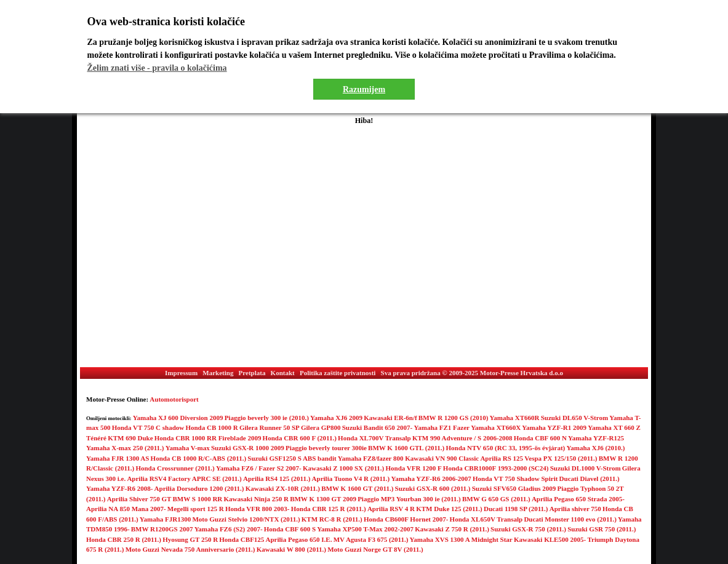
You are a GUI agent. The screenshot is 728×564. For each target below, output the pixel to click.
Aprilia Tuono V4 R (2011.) (351, 479)
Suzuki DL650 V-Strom (574, 418)
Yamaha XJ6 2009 (336, 418)
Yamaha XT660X (496, 427)
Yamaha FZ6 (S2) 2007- (229, 529)
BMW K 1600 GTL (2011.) (406, 448)
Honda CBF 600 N (540, 438)
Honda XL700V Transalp (374, 438)
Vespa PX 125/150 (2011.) (561, 458)
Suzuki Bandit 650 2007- (378, 427)
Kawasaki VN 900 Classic (442, 458)
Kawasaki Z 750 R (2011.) (452, 529)
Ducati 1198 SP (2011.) (516, 509)
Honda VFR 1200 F (413, 468)
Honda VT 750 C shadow (148, 427)
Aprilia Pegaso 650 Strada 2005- (578, 499)
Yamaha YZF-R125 (596, 438)
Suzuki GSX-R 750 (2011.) (528, 529)
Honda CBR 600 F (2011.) (300, 438)
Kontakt (283, 373)
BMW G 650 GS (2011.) (496, 499)
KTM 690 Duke (130, 438)
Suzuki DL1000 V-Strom (586, 468)
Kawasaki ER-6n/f (390, 418)
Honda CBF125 (242, 539)
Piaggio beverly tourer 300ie (326, 448)
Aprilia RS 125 (502, 458)
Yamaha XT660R (515, 418)
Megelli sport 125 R (196, 509)
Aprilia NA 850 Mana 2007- (126, 509)
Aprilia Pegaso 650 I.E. (299, 539)
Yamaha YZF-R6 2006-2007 (431, 479)
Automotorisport (174, 399)
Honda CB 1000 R (211, 427)
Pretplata (252, 373)
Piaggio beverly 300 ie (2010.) (267, 418)
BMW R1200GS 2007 (162, 529)
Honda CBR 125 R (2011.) (329, 509)
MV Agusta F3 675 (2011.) (371, 539)
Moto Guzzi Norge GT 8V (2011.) (375, 549)
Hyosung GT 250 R (190, 539)
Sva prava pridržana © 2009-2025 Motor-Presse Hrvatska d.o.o (472, 373)
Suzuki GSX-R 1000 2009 (248, 448)
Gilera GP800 (321, 427)
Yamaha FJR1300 (165, 519)
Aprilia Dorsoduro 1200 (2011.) (199, 488)
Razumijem (364, 89)
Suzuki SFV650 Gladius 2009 (514, 488)
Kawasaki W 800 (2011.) (291, 549)
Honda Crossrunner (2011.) (175, 468)
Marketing (218, 373)
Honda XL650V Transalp (486, 519)
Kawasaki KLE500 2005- (550, 539)
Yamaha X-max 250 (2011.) (125, 448)
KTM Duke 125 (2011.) (449, 509)
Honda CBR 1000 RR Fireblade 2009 (208, 438)
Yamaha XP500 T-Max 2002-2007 (365, 529)
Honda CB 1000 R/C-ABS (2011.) (199, 458)
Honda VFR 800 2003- (258, 509)
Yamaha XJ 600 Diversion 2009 (178, 418)
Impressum (181, 373)
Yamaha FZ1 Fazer (442, 427)
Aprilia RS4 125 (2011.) (277, 479)
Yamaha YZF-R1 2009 (554, 427)
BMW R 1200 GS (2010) (453, 418)
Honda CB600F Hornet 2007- (406, 519)
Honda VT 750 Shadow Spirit (515, 479)
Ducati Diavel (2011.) (590, 479)
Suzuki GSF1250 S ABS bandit (292, 458)
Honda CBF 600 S (290, 529)
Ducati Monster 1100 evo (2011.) (570, 519)
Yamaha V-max (188, 448)
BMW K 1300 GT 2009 (323, 499)
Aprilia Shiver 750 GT (139, 499)
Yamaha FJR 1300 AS (118, 458)
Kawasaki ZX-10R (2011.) (283, 488)
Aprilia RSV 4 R (391, 509)
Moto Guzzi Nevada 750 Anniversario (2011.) (190, 549)
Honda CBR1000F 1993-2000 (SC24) (496, 468)
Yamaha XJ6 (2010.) (596, 448)
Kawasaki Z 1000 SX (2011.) (343, 468)
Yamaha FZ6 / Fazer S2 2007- (259, 468)
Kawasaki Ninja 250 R (256, 499)
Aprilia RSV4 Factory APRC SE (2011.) (184, 479)
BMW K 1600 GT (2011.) (357, 488)
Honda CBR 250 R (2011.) (124, 539)
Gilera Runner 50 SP (270, 427)
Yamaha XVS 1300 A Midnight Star (461, 539)
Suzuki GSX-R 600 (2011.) (433, 488)
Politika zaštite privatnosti (338, 373)
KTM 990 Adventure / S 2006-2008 (462, 438)
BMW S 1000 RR (198, 499)
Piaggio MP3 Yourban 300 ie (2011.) (409, 499)
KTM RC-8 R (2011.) (332, 519)
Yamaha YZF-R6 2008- (119, 488)
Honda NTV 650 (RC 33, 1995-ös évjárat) (505, 448)
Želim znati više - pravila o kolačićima (157, 68)
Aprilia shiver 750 (575, 509)
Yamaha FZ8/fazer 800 (371, 458)
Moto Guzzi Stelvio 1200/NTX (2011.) (246, 519)
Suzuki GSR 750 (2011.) (602, 529)
